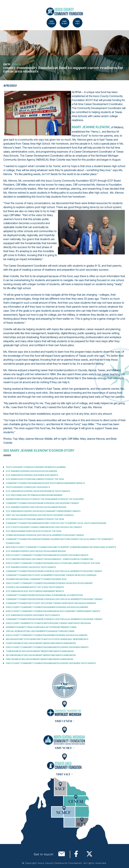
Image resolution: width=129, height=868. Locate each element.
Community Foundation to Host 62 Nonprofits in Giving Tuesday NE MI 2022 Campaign (51, 575)
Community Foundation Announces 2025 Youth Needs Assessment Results (45, 483)
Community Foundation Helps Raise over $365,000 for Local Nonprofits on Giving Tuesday (54, 599)
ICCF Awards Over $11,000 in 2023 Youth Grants (31, 567)
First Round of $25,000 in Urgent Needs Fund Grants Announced (40, 659)
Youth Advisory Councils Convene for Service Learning (36, 467)
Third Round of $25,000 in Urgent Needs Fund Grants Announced (40, 651)
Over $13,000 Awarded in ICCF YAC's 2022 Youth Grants (35, 587)
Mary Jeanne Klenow (91, 127)
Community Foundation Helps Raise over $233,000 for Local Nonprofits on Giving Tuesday (54, 619)
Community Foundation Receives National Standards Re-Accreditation (44, 595)
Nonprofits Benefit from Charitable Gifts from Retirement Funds (41, 627)
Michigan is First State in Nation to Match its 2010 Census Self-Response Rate (47, 639)
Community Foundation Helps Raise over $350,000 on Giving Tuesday (42, 503)
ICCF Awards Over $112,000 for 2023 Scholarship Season (36, 551)
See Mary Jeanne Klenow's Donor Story (39, 451)
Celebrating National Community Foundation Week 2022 (36, 579)
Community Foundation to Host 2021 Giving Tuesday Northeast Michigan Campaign (51, 603)
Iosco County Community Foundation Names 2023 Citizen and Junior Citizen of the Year (53, 563)
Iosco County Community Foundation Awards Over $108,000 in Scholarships (47, 607)
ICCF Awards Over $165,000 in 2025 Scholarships (31, 471)
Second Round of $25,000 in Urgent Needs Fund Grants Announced (41, 655)
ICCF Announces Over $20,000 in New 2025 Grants (32, 475)
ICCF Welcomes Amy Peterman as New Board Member (34, 495)
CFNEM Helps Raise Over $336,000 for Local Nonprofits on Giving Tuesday (45, 535)
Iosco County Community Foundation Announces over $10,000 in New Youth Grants (51, 663)
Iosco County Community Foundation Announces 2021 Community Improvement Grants (53, 611)
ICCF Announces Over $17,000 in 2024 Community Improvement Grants (43, 511)
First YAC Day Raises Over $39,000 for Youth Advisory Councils (40, 515)
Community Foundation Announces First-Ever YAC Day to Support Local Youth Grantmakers (56, 523)
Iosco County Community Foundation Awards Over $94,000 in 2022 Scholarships (49, 583)
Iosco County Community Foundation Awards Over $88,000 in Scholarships (47, 635)
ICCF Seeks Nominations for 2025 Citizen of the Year (34, 531)
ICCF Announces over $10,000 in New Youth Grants (33, 615)
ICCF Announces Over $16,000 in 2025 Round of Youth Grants (38, 491)
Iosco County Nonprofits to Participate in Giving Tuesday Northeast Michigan (48, 623)
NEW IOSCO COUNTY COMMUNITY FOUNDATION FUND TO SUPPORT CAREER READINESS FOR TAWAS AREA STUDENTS (61, 547)
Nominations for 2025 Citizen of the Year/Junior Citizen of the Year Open (45, 499)
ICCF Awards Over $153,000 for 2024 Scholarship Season (36, 507)
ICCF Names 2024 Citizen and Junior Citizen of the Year (35, 519)
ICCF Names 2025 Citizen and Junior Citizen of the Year (35, 479)
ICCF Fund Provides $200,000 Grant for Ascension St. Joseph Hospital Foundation (49, 559)
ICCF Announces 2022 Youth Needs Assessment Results (35, 591)
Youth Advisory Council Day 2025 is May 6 (28, 487)
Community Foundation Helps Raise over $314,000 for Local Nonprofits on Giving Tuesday (54, 571)
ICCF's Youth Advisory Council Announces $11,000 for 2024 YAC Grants (44, 527)
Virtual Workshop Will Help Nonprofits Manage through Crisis (40, 631)
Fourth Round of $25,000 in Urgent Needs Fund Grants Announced (41, 643)
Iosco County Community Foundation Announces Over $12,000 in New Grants (47, 647)
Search (7, 7)
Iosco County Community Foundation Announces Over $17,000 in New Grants (47, 555)
